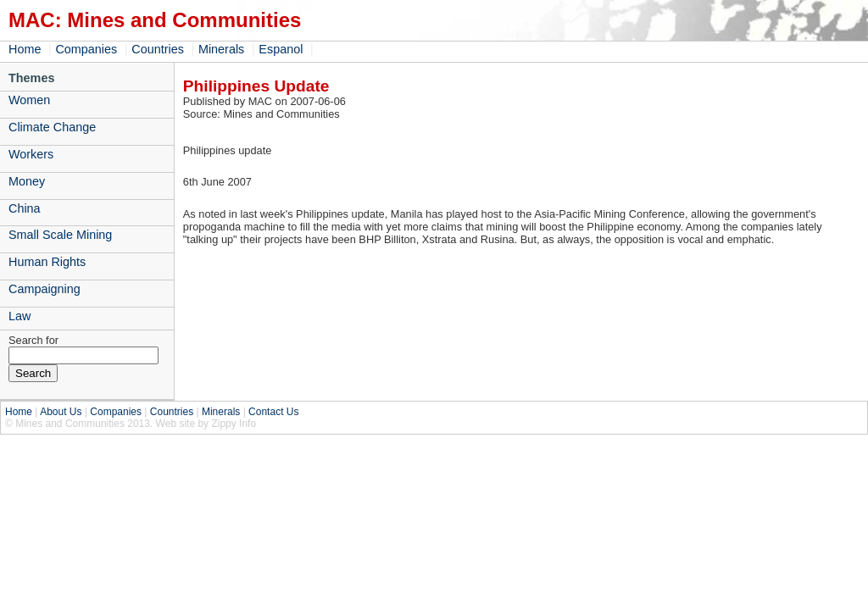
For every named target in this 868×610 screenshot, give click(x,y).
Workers (31, 154)
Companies (86, 49)
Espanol (281, 49)
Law (19, 316)
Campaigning (45, 289)
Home (25, 49)
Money (27, 181)
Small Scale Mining (60, 235)
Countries (158, 49)
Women (29, 100)
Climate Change (52, 127)
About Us (61, 412)
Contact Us (273, 412)
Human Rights (47, 262)
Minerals (221, 49)
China (25, 208)
